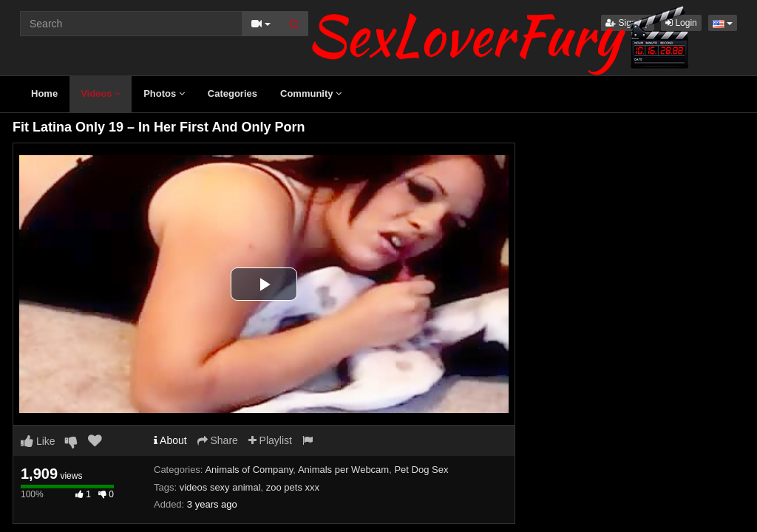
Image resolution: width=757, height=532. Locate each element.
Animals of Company (249, 470)
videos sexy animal (220, 487)
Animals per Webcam (343, 470)
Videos (101, 93)
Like (38, 441)
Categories (232, 93)
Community (311, 93)
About (170, 440)
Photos (164, 93)
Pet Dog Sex (421, 470)
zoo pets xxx (293, 487)
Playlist (270, 440)
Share (218, 440)
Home (44, 93)
